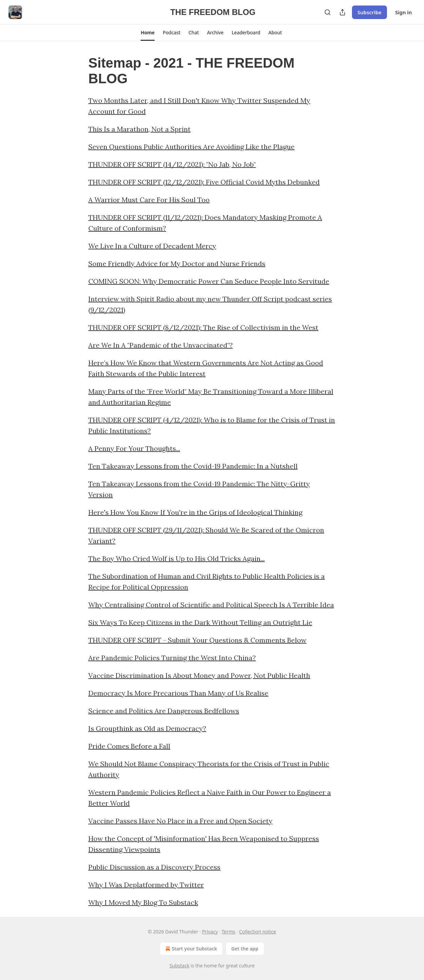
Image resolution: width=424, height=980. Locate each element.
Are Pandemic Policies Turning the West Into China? (172, 658)
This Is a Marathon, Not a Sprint (139, 129)
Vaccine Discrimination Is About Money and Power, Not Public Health (199, 675)
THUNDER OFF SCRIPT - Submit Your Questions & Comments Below (197, 640)
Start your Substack (190, 949)
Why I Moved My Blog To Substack (143, 902)
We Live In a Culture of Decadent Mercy (152, 246)
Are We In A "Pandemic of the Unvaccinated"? (161, 345)
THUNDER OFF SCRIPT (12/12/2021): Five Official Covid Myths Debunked (204, 182)
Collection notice (258, 932)
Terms (228, 932)
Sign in (403, 12)
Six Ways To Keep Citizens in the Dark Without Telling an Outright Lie (200, 622)
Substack (180, 966)
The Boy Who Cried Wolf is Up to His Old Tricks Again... (176, 558)
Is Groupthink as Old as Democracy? (147, 728)
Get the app (245, 949)
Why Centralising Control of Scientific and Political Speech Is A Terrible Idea (211, 605)
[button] (148, 33)
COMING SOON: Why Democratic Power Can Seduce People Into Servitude (209, 281)
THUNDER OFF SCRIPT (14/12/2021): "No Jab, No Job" (172, 164)
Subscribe (369, 12)
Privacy (210, 932)
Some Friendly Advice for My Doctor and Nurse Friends (177, 264)
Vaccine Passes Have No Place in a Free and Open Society (180, 821)
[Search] (328, 12)
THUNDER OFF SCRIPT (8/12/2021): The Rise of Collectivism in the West (203, 327)
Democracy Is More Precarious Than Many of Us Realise (178, 693)
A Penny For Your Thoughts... (134, 448)
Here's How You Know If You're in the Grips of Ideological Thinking (195, 512)
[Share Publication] (342, 12)
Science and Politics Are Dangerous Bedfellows (164, 711)
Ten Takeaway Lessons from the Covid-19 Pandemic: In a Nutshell (193, 466)
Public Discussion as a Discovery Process (154, 867)
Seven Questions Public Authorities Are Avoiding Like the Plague (191, 147)
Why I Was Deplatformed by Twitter (146, 885)
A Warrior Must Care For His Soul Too (149, 200)
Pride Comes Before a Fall (129, 746)
